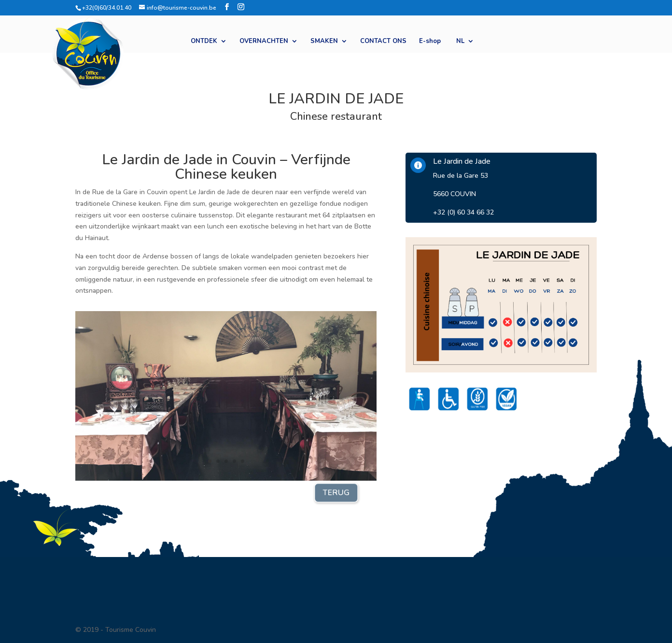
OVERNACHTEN (264, 42)
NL (460, 42)
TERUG (336, 493)
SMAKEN (324, 42)
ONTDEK (204, 42)
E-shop (430, 42)
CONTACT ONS (383, 42)
